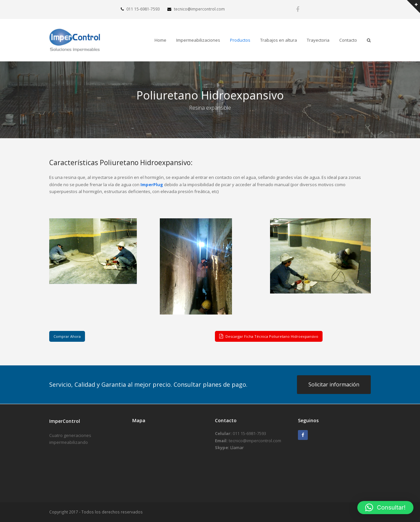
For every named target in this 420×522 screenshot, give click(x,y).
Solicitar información (334, 384)
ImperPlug (152, 185)
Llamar (237, 447)
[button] (385, 508)
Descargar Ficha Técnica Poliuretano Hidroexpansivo (269, 336)
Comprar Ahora (67, 336)
